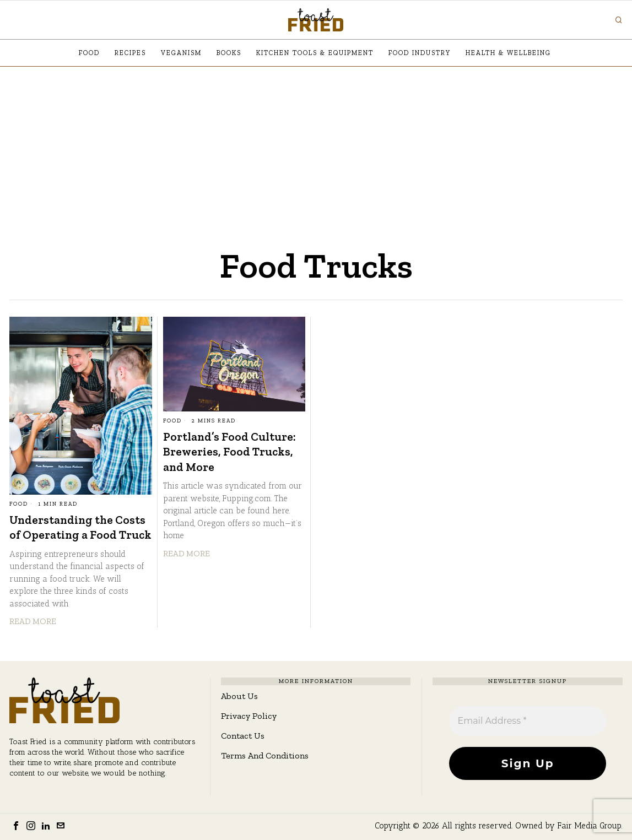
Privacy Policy (249, 716)
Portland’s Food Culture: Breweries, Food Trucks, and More (229, 452)
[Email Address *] (527, 721)
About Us (239, 696)
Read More (33, 621)
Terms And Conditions (265, 755)
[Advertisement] (316, 149)
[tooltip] (16, 826)
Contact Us (243, 736)
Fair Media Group (589, 826)
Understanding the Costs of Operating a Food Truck (80, 527)
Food (19, 504)
